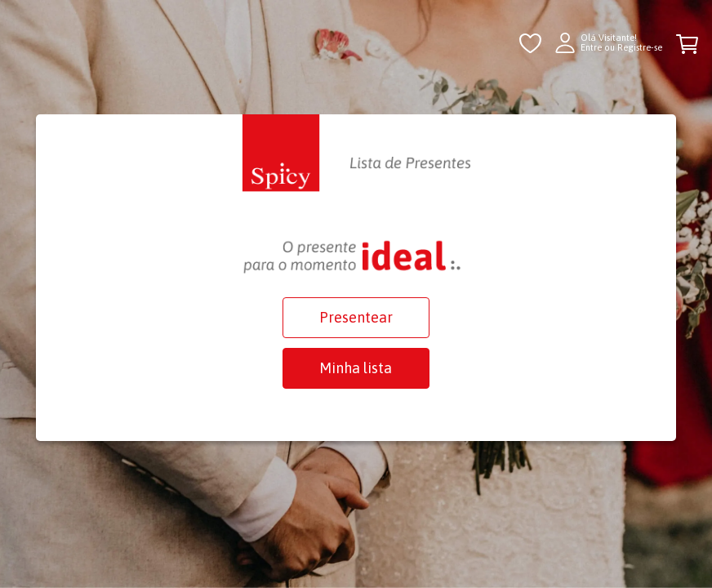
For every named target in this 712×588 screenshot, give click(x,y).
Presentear (356, 317)
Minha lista (356, 368)
